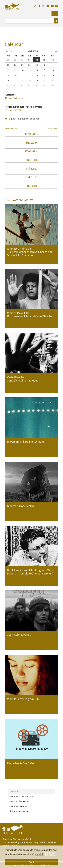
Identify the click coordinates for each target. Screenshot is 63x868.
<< (7, 51)
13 (15, 70)
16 (37, 70)
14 (22, 70)
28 (8, 60)
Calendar (14, 791)
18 (53, 70)
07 (22, 65)
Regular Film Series (19, 801)
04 (53, 60)
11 (53, 65)
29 (15, 60)
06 (15, 65)
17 (44, 70)
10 (44, 65)
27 (15, 80)
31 (44, 80)
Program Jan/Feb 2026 (21, 796)
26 (8, 80)
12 (8, 70)
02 (37, 60)
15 (29, 70)
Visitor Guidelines (48, 842)
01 (29, 60)
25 (53, 75)
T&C (4, 842)
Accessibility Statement (19, 842)
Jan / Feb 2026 (14, 98)
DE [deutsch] (35, 6)
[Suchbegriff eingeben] (29, 21)
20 (15, 75)
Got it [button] (31, 862)
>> (56, 51)
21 (22, 75)
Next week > (53, 128)
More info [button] (39, 854)
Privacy (35, 842)
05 (8, 65)
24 (44, 75)
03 (44, 60)
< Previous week (12, 128)
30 (22, 60)
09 (37, 65)
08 (29, 65)
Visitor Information (19, 811)
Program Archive (18, 806)
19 (8, 75)
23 (37, 75)
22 (29, 75)
